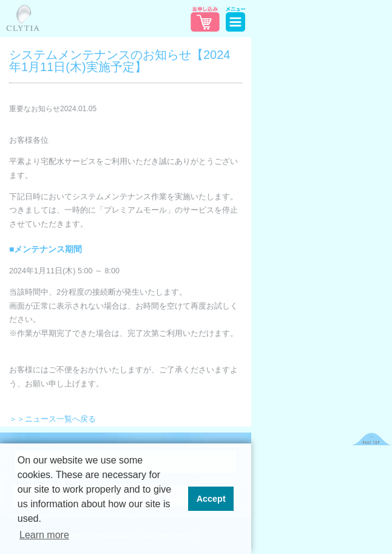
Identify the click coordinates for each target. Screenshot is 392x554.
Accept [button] (211, 499)
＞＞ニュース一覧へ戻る (52, 419)
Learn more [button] (44, 535)
